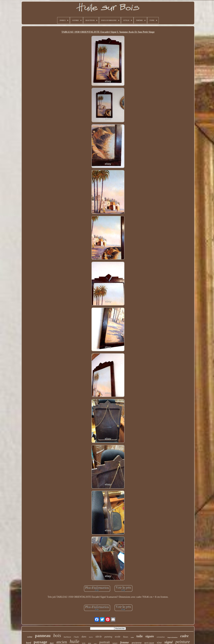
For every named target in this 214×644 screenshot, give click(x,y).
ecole (118, 637)
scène (30, 637)
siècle (99, 636)
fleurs (126, 637)
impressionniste (172, 637)
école (132, 637)
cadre (184, 636)
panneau (43, 636)
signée (150, 636)
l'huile (76, 637)
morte (91, 637)
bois (57, 635)
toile (140, 636)
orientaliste (161, 637)
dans (84, 637)
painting (108, 637)
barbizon (67, 637)
